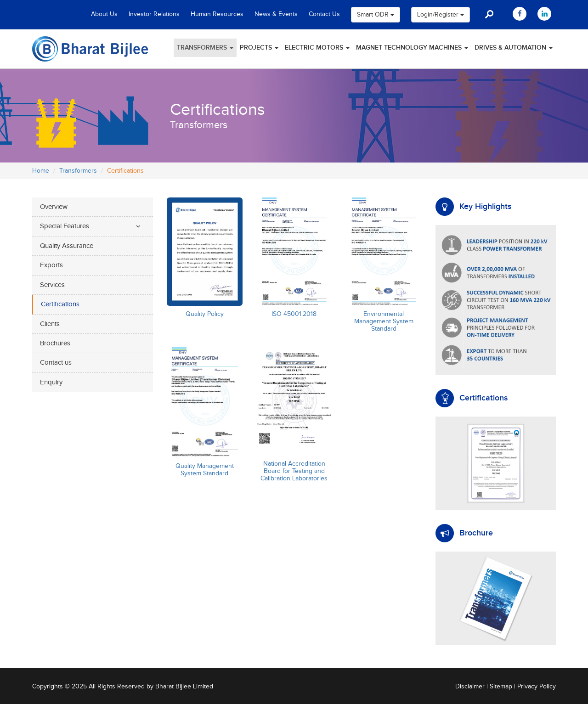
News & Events (276, 14)
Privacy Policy (537, 687)
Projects (259, 48)
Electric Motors (317, 48)
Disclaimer (470, 687)
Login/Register (441, 15)
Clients (50, 324)
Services (52, 285)
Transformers (205, 48)
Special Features (65, 226)
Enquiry (51, 382)
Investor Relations (154, 14)
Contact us (56, 363)
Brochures (55, 343)
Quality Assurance (67, 246)
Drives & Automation (514, 48)
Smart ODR (376, 15)
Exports (51, 265)
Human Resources (217, 14)
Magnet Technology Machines (412, 48)
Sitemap (501, 687)
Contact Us (324, 14)
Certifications (60, 304)
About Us (104, 14)
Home (41, 171)
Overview (54, 207)
